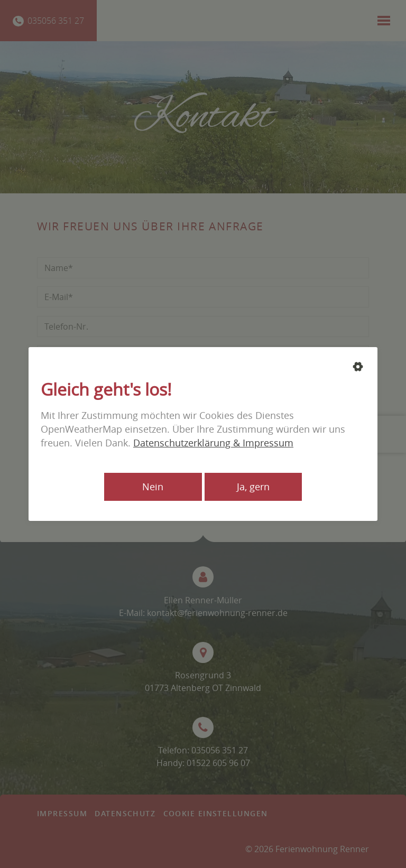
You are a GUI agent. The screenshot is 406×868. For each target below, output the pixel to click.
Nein (153, 487)
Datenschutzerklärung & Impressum (213, 443)
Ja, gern (253, 487)
